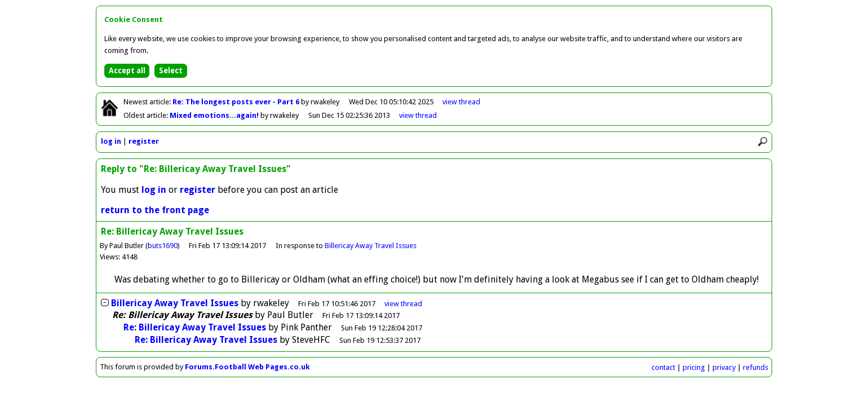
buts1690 (163, 246)
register (144, 141)
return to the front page (155, 210)
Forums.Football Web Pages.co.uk (247, 367)
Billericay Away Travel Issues (371, 246)
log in (111, 141)
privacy (724, 367)
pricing (694, 367)
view (461, 102)
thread (403, 304)
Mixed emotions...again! (215, 115)
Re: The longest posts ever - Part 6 (237, 102)
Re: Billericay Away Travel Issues (195, 327)
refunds (756, 367)
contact (663, 367)
